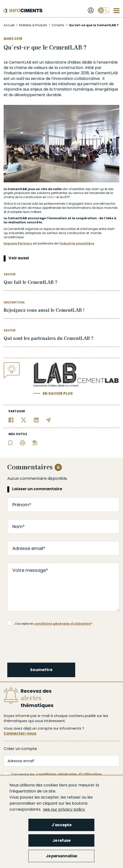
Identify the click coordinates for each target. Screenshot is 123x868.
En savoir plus (58, 393)
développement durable (38, 95)
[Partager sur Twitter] (24, 420)
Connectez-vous (20, 733)
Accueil (9, 25)
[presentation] (45, 643)
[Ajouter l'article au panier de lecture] (10, 442)
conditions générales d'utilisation (63, 624)
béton (51, 197)
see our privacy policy (64, 809)
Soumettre (41, 670)
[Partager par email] (49, 420)
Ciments (58, 25)
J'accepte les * (50, 623)
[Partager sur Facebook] (11, 420)
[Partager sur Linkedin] (36, 420)
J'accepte (61, 825)
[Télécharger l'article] (35, 442)
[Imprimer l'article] (22, 442)
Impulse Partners (18, 243)
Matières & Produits (33, 25)
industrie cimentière (77, 243)
